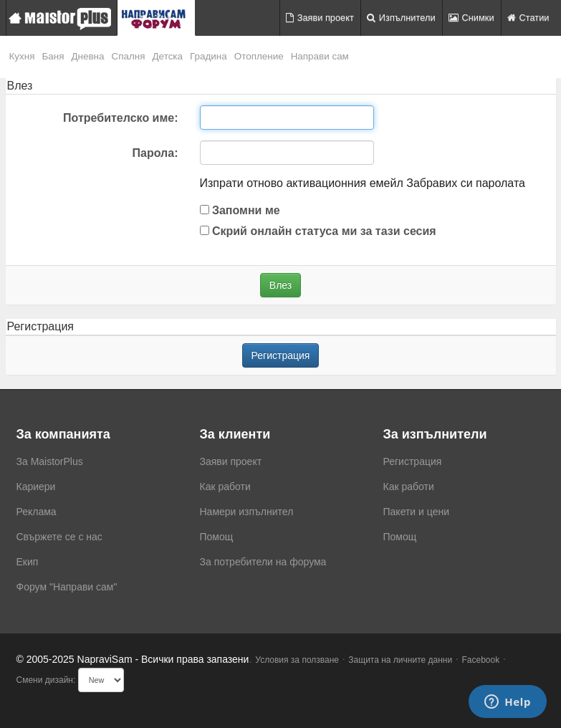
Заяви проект (320, 18)
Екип (28, 562)
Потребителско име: (120, 118)
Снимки (471, 18)
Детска (168, 56)
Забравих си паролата (466, 183)
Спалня (129, 56)
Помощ (217, 537)
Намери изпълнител (247, 512)
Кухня (22, 56)
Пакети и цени (416, 512)
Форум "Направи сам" (67, 587)
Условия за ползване (297, 660)
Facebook (481, 660)
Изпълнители (401, 18)
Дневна (87, 56)
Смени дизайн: (46, 680)
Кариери (36, 487)
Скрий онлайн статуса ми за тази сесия (318, 231)
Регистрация (281, 355)
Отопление (259, 56)
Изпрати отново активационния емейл (302, 183)
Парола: (155, 153)
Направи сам (320, 56)
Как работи (225, 487)
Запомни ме (240, 210)
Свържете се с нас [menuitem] (59, 537)
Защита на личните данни (400, 660)
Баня (53, 56)
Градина (208, 56)
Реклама (37, 512)
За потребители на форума (263, 562)
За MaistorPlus (50, 461)
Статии (528, 18)
